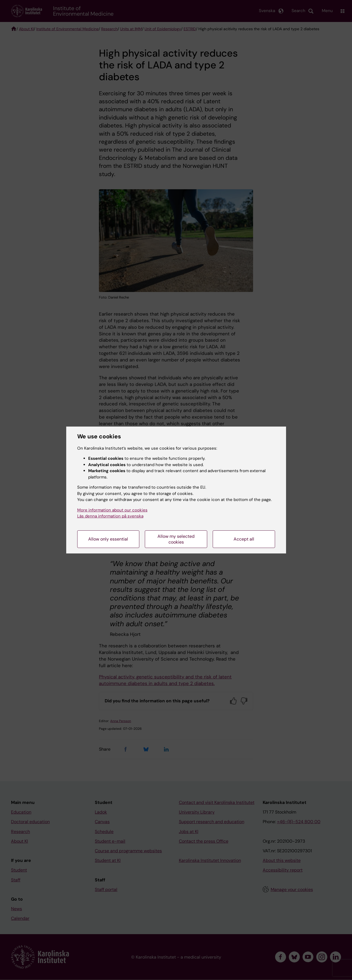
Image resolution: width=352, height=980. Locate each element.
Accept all (244, 539)
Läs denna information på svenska (110, 516)
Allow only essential (108, 539)
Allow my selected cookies (176, 539)
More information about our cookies (112, 510)
